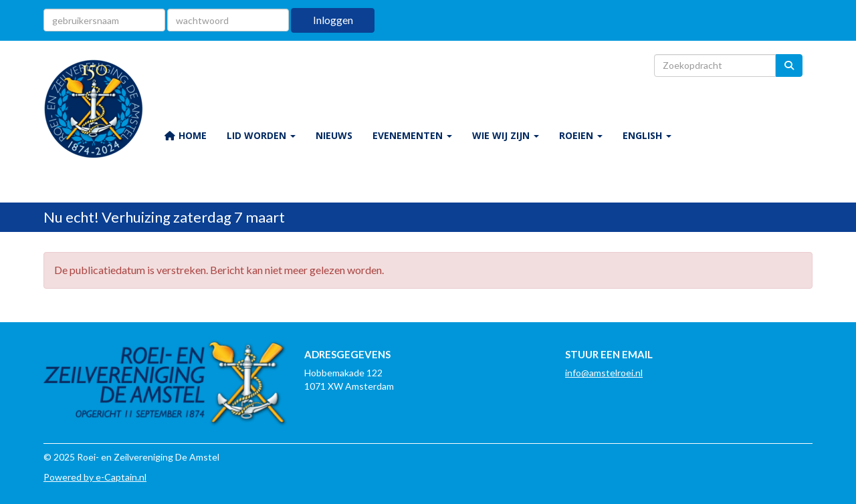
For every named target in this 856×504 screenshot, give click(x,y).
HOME (185, 135)
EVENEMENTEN (412, 135)
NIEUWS (334, 135)
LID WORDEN (261, 135)
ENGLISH (647, 135)
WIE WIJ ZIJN (506, 135)
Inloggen (333, 20)
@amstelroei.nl (604, 373)
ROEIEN (581, 135)
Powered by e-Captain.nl (95, 477)
